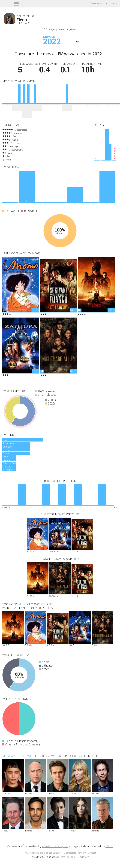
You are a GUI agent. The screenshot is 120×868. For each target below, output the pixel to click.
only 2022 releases (39, 604)
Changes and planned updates (46, 853)
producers (73, 756)
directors (41, 756)
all (21, 604)
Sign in (114, 3)
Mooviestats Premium (75, 853)
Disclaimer (83, 857)
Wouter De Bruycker (55, 846)
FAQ (26, 853)
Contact (92, 853)
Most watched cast (17, 756)
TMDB (109, 846)
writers (57, 756)
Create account (99, 3)
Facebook (71, 857)
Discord (61, 857)
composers (93, 756)
